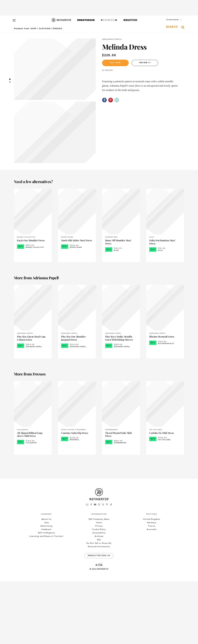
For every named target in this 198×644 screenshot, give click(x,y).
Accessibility (99, 596)
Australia (152, 592)
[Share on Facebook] (104, 100)
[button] (169, 23)
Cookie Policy (99, 592)
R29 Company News (99, 582)
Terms (99, 585)
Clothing (45, 29)
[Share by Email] (117, 100)
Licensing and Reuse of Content (46, 599)
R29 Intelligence (46, 596)
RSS (99, 603)
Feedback (46, 592)
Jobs (46, 585)
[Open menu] (14, 19)
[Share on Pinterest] (111, 100)
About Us (46, 582)
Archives (99, 599)
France (152, 589)
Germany (152, 585)
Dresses (57, 29)
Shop (34, 29)
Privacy (99, 589)
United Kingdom (152, 582)
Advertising (46, 589)
